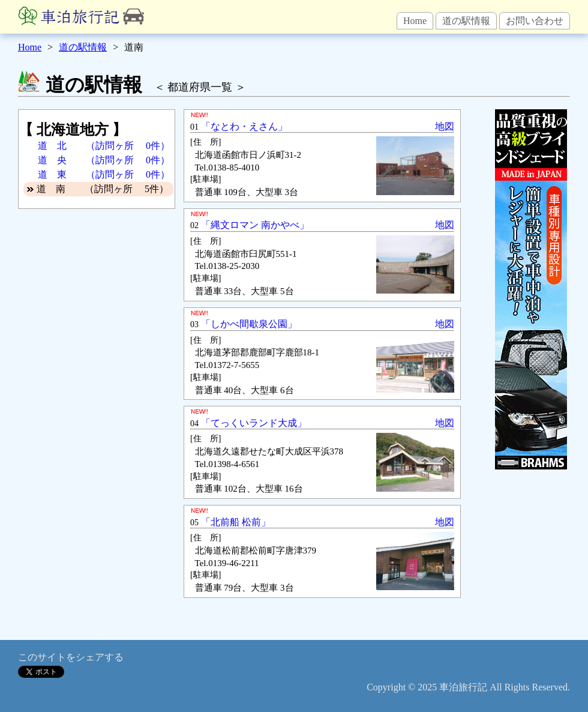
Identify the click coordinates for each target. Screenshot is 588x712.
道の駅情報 (466, 21)
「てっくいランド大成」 (254, 423)
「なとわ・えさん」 (244, 126)
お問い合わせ (535, 21)
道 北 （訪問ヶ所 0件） (104, 146)
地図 (445, 126)
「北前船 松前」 (236, 522)
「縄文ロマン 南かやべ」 (255, 225)
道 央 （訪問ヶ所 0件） (104, 160)
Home (415, 21)
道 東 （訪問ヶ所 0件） (104, 174)
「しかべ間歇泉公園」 (249, 324)
